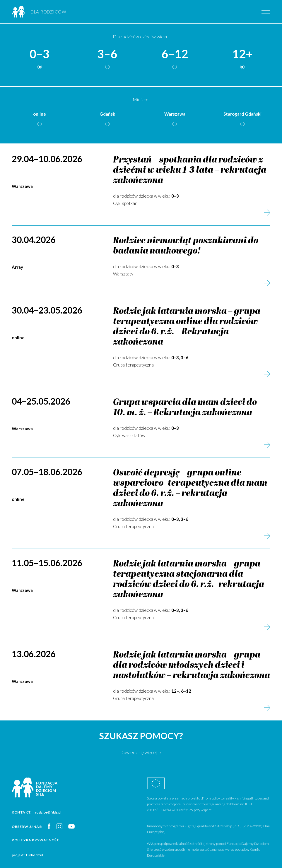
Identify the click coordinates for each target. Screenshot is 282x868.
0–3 (40, 54)
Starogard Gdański (242, 114)
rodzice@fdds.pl (48, 812)
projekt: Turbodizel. (28, 855)
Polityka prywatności (36, 840)
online (40, 114)
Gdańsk (107, 114)
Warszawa (175, 114)
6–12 (175, 54)
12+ (242, 54)
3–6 (107, 54)
